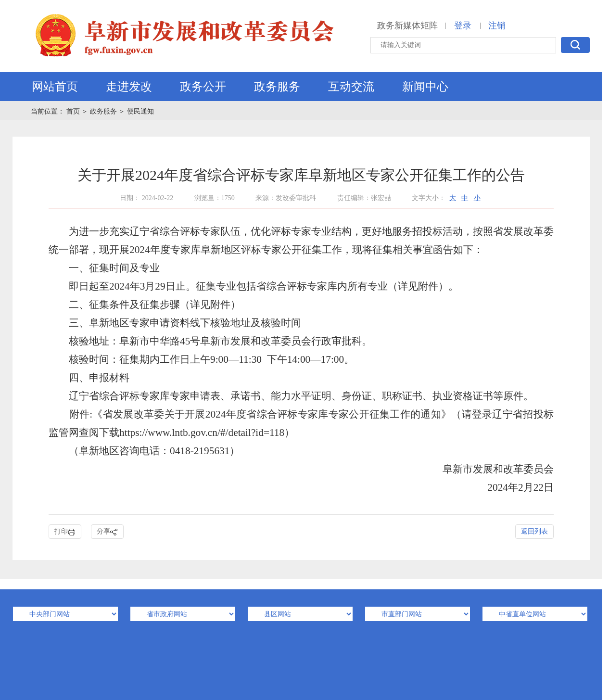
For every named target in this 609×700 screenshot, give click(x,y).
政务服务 (277, 87)
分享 (107, 532)
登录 (463, 25)
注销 (497, 25)
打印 (65, 532)
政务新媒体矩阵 (407, 25)
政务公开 (203, 87)
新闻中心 (425, 87)
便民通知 (140, 111)
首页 (74, 111)
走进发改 (129, 87)
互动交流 (351, 87)
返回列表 (534, 531)
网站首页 (55, 87)
